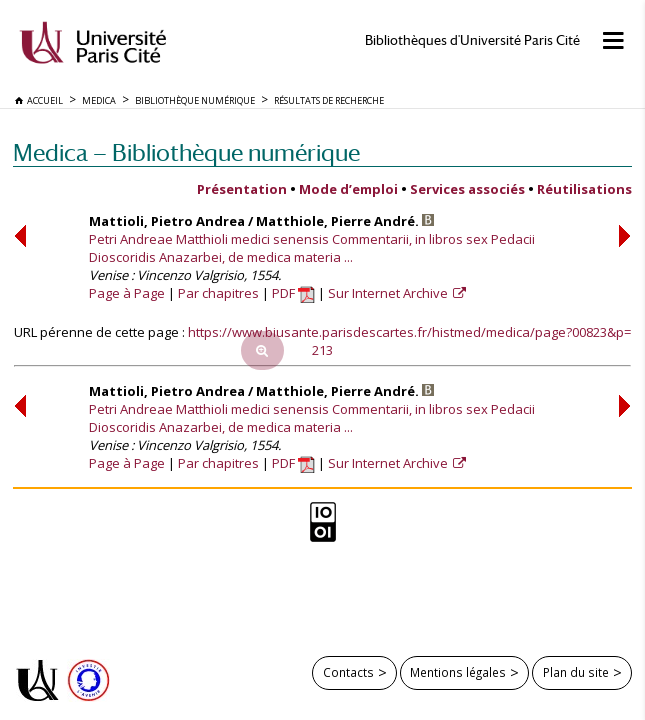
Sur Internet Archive (389, 293)
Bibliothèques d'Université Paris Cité (472, 40)
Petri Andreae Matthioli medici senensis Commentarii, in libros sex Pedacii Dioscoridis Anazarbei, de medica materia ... (312, 248)
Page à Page (127, 293)
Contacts (348, 672)
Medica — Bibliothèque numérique (186, 152)
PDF (293, 293)
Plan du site (576, 672)
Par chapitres (218, 293)
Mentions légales (458, 672)
